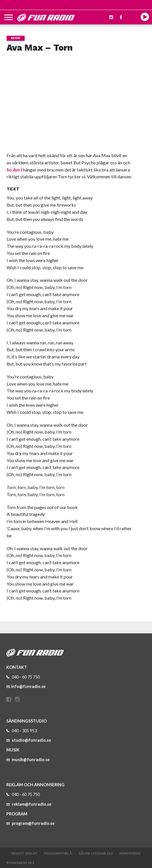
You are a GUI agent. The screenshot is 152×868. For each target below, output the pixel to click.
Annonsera (130, 853)
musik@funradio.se (28, 760)
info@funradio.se (26, 686)
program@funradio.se (30, 823)
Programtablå (58, 853)
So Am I (14, 170)
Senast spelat (24, 853)
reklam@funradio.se (29, 804)
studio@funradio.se (29, 740)
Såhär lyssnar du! (96, 853)
